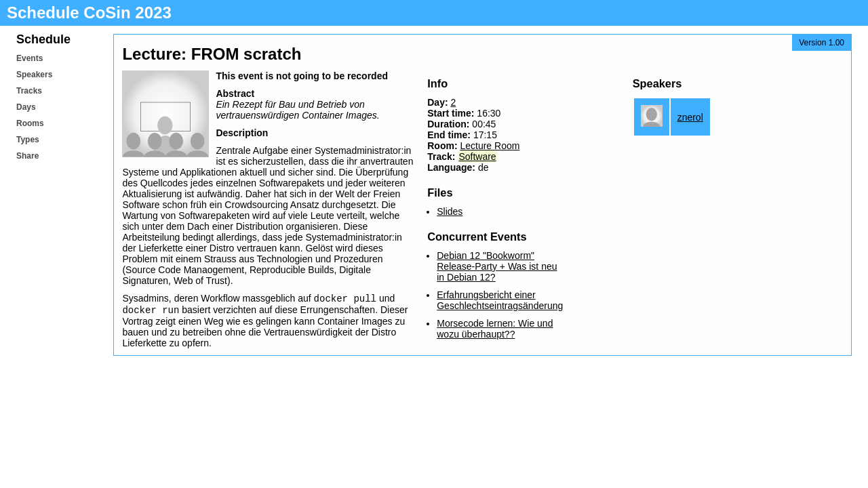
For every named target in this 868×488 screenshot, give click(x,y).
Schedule (43, 39)
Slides (450, 211)
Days (26, 107)
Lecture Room (490, 146)
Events (29, 58)
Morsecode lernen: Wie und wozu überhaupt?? (495, 329)
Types (28, 140)
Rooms (30, 123)
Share (27, 156)
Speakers (34, 75)
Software (477, 157)
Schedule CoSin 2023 (89, 13)
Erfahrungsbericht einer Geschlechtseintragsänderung (500, 300)
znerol (690, 117)
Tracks (29, 91)
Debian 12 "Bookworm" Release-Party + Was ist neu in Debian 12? (497, 266)
